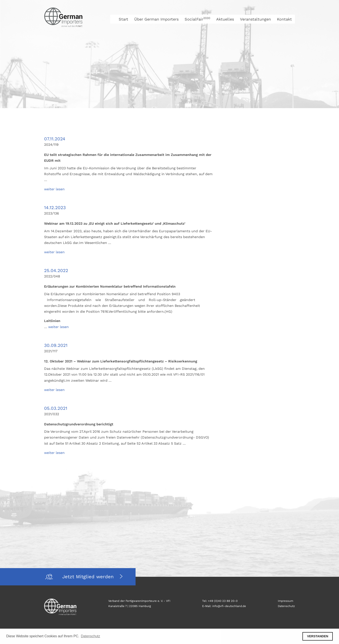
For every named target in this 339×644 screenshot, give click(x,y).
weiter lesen (54, 189)
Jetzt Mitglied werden (89, 577)
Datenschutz (286, 606)
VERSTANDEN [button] (318, 636)
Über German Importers (156, 19)
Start (123, 19)
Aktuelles (225, 19)
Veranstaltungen (255, 19)
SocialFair (197, 19)
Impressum (285, 601)
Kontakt (284, 19)
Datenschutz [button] (90, 636)
